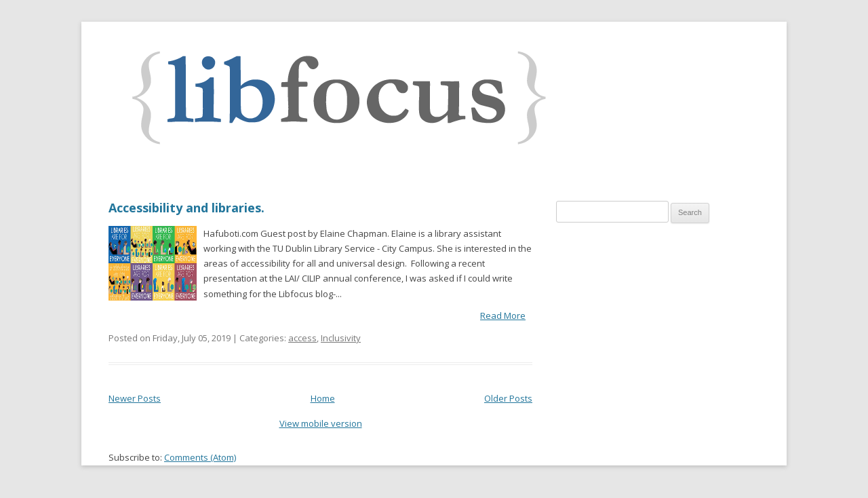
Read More (503, 315)
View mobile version (321, 423)
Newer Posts (135, 398)
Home (323, 398)
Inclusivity (341, 338)
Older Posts (508, 398)
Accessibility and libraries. (186, 208)
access (302, 338)
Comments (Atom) (200, 457)
